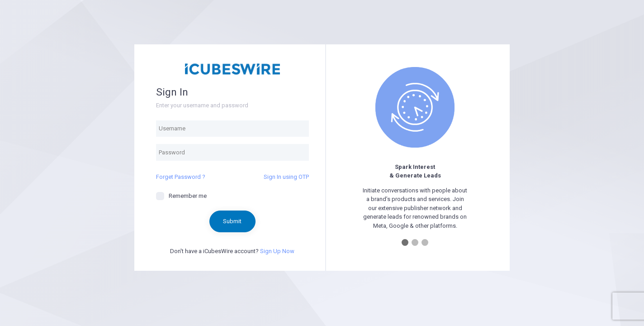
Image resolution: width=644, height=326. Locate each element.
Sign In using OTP (286, 177)
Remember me (181, 196)
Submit (232, 221)
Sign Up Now (277, 251)
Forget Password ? (181, 177)
